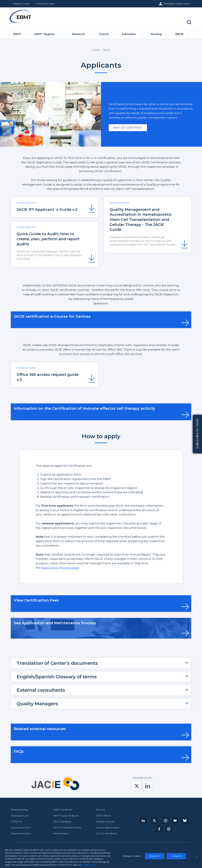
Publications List (20, 816)
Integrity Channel (105, 822)
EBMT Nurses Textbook (66, 816)
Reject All (155, 857)
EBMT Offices (103, 816)
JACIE (182, 35)
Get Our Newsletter (106, 834)
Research (82, 35)
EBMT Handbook (62, 810)
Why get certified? (128, 128)
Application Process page (60, 568)
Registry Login (21, 4)
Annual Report (61, 834)
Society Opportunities (107, 828)
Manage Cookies (132, 857)
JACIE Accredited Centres (67, 828)
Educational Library (21, 834)
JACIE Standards (62, 822)
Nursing (160, 35)
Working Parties (19, 810)
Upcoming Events (21, 828)
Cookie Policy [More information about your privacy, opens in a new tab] (89, 866)
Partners (100, 810)
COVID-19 (16, 822)
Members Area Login (177, 4)
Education (133, 35)
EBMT (20, 35)
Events (107, 35)
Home (96, 50)
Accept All (176, 857)
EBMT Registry (50, 35)
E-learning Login (45, 4)
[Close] (197, 858)
